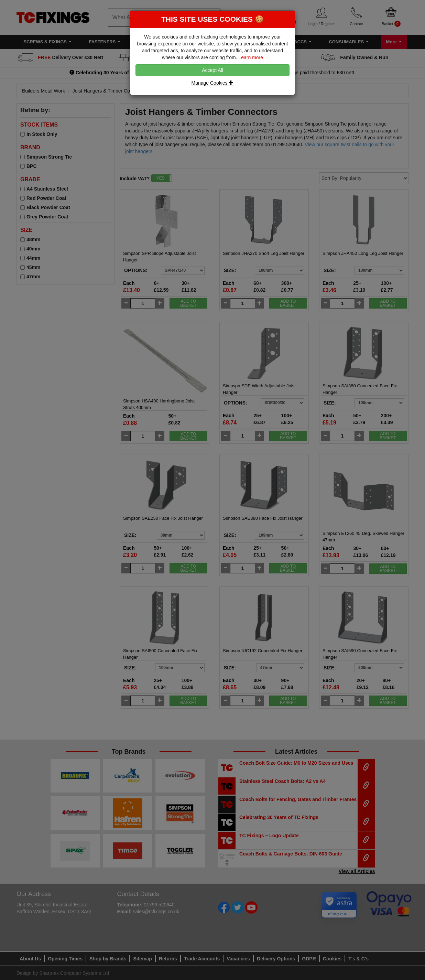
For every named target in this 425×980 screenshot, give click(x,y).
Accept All (212, 70)
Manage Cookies (213, 83)
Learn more (251, 57)
